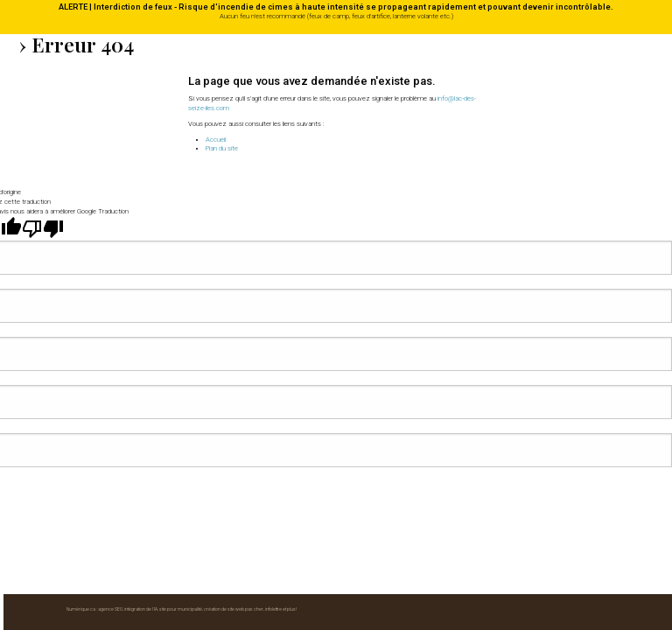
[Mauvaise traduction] (43, 263)
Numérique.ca (81, 182)
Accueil (216, 140)
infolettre (273, 182)
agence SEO (110, 182)
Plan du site (222, 148)
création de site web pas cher (234, 182)
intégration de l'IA (141, 182)
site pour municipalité (181, 182)
